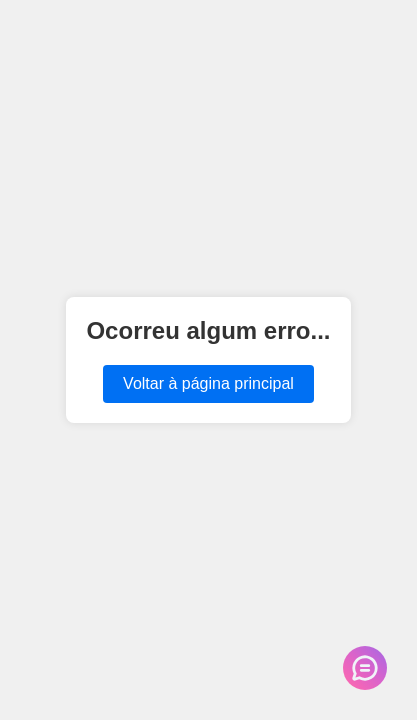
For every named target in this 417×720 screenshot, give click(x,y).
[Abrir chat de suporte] (365, 668)
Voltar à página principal (208, 383)
